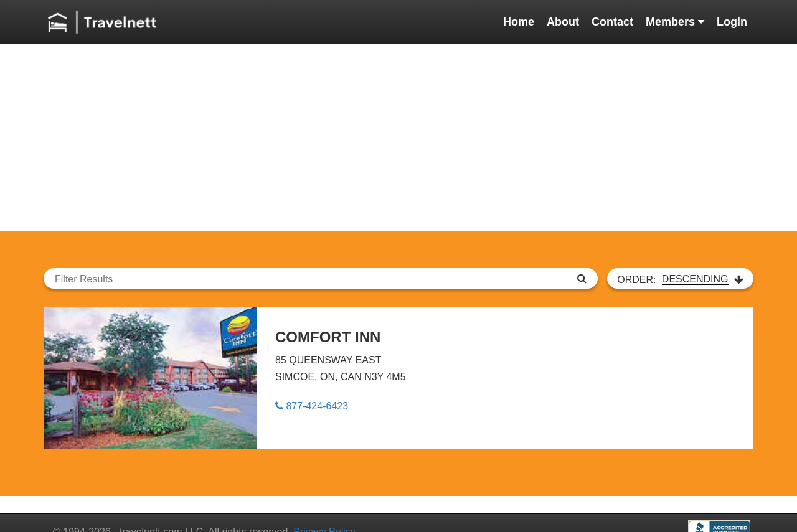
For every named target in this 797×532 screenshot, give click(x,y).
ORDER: (680, 279)
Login (732, 22)
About (563, 22)
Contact (612, 22)
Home (519, 22)
